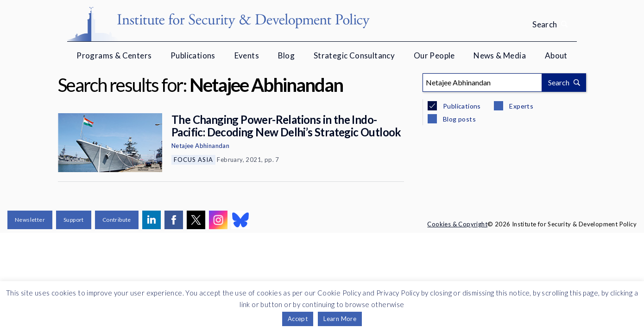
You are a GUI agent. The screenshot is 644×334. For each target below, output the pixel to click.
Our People (434, 55)
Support (74, 220)
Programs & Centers (114, 55)
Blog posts (459, 119)
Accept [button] (298, 319)
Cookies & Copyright (457, 224)
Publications (193, 55)
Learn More (340, 319)
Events (247, 55)
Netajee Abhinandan (200, 146)
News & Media (500, 55)
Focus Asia (193, 160)
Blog (287, 55)
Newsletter (30, 220)
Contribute (117, 220)
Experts (521, 106)
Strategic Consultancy (354, 55)
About (556, 55)
